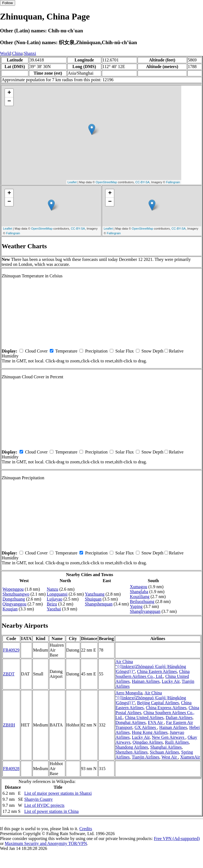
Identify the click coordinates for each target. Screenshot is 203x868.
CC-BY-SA (142, 182)
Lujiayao (55, 599)
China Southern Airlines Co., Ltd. (153, 674)
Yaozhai (54, 609)
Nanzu (53, 589)
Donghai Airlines (131, 722)
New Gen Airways (169, 737)
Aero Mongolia (129, 693)
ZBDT (9, 674)
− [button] (9, 102)
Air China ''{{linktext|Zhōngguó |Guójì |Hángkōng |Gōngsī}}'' (151, 666)
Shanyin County (39, 799)
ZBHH (9, 725)
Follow (8, 3)
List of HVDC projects (44, 805)
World (6, 53)
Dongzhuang (14, 599)
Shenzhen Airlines (132, 752)
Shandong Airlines (132, 747)
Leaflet (72, 182)
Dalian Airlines (179, 718)
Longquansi (57, 594)
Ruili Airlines (177, 742)
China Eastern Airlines (157, 671)
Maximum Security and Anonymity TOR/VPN (46, 843)
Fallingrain (173, 182)
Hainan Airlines (146, 681)
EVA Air (156, 722)
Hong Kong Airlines (150, 732)
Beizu (52, 604)
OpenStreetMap (106, 182)
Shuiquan (93, 599)
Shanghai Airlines (166, 747)
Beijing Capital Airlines (158, 703)
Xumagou (138, 587)
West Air (170, 757)
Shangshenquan (99, 604)
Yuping (136, 606)
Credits (86, 829)
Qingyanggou (14, 604)
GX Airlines (146, 727)
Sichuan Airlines (164, 752)
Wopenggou (13, 589)
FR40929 (11, 650)
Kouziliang (140, 597)
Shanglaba (139, 592)
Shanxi (30, 53)
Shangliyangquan (145, 611)
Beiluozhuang (142, 601)
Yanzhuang (95, 594)
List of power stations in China (51, 811)
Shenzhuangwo (16, 594)
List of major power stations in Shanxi (58, 793)
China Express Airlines (166, 708)
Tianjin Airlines (146, 757)
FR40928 (11, 769)
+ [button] (9, 93)
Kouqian (10, 609)
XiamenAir (190, 757)
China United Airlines (144, 718)
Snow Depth (152, 351)
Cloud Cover (36, 351)
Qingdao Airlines (148, 742)
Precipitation (96, 351)
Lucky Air (171, 681)
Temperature (66, 351)
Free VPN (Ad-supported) (177, 839)
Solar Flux (124, 351)
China (17, 53)
